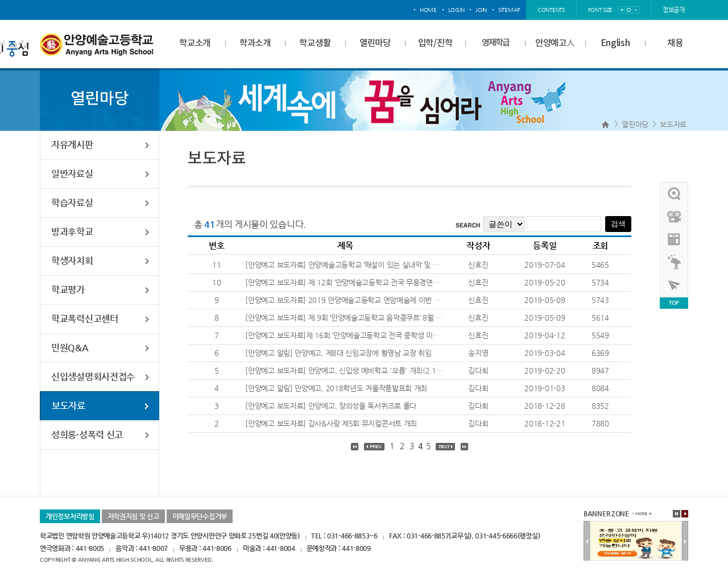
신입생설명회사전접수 (93, 377)
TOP (674, 303)
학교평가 (68, 290)
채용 (675, 43)
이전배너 (587, 541)
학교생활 (315, 43)
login (456, 10)
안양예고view (675, 239)
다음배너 (685, 541)
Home (605, 125)
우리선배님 (675, 194)
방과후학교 (72, 232)
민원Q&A (70, 348)
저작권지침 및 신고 (133, 516)
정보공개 (674, 10)
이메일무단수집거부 (200, 516)
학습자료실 (72, 203)
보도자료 (673, 124)
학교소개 (195, 43)
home (428, 10)
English (615, 43)
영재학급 (495, 43)
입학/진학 (435, 43)
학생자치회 (72, 261)
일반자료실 (72, 174)
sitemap (509, 10)
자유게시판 (72, 145)
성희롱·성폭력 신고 (87, 435)
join (481, 10)
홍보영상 (675, 217)
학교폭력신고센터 (85, 319)
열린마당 (375, 43)
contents (551, 10)
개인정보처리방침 (70, 516)
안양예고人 (555, 43)
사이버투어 (675, 285)
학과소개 (255, 43)
